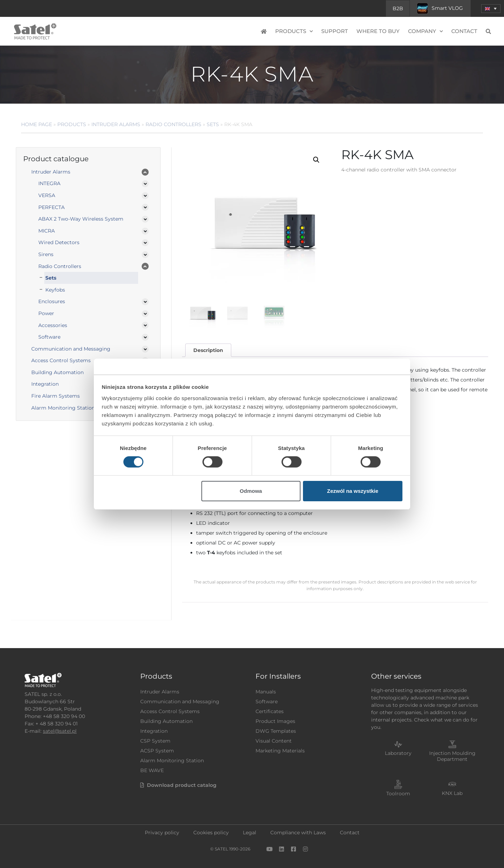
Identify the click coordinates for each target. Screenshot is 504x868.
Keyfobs (55, 290)
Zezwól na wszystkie (353, 491)
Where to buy (378, 31)
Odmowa (251, 491)
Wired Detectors (59, 242)
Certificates (270, 711)
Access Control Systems (61, 360)
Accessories (53, 325)
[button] (316, 160)
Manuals (266, 692)
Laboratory (398, 753)
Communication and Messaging (71, 349)
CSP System (155, 741)
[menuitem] (491, 9)
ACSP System (157, 751)
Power (46, 313)
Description (208, 350)
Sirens (46, 254)
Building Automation (57, 372)
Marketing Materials (280, 751)
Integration (45, 384)
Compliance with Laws (298, 833)
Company (425, 31)
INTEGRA (49, 183)
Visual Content (274, 741)
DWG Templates (276, 731)
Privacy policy (162, 833)
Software (49, 337)
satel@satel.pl (60, 731)
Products (294, 31)
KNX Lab (452, 793)
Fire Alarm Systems (56, 396)
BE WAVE (152, 770)
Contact (464, 31)
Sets (213, 124)
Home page (37, 124)
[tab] (208, 350)
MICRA (47, 231)
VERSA (47, 195)
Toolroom (398, 794)
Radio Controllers (173, 124)
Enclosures (52, 301)
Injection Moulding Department (452, 756)
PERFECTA (51, 207)
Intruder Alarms (116, 124)
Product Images (275, 721)
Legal (250, 833)
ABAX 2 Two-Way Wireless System (81, 219)
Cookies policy (211, 833)
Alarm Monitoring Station (63, 408)
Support (335, 31)
